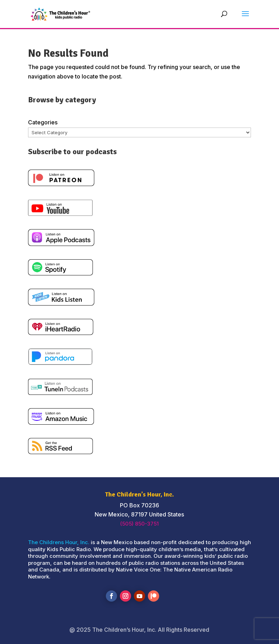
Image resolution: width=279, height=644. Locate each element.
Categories (43, 122)
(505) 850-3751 (139, 524)
